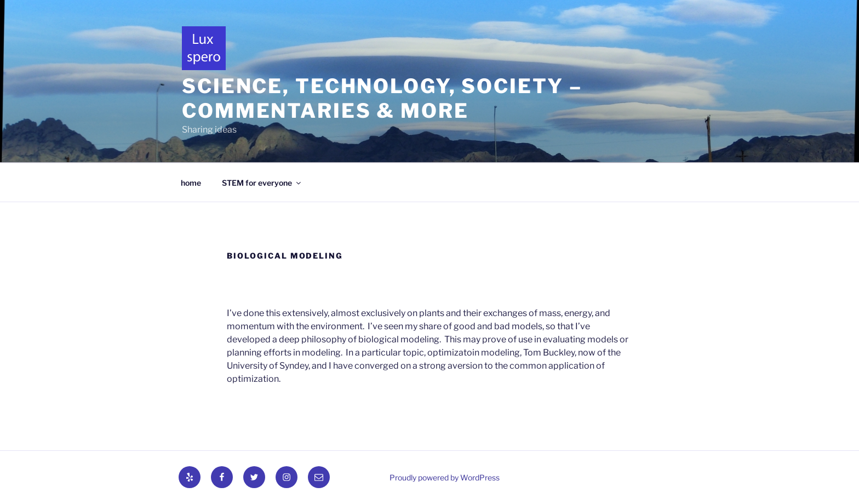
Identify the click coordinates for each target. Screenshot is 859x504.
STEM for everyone (262, 183)
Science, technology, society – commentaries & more (382, 98)
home (191, 183)
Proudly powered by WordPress (445, 477)
